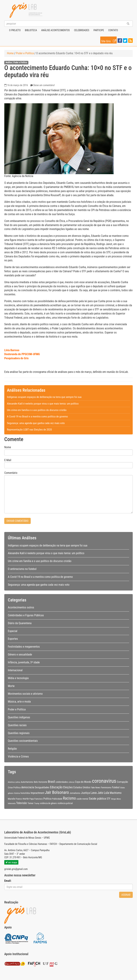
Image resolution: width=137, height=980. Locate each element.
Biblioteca (31, 30)
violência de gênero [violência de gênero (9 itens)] (48, 803)
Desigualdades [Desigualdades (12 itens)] (42, 787)
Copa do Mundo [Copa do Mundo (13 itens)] (83, 782)
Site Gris (109, 41)
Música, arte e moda (19, 702)
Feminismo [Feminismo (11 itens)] (106, 787)
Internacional (15, 670)
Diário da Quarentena (20, 623)
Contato (113, 30)
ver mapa (11, 862)
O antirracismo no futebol (22, 569)
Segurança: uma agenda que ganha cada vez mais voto (36, 423)
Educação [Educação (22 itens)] (56, 787)
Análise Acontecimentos (55, 30)
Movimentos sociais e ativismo (25, 694)
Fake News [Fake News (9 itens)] (96, 788)
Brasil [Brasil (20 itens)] (51, 782)
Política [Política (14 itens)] (47, 799)
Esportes (13, 639)
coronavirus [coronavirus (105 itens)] (104, 781)
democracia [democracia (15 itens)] (28, 787)
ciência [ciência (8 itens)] (71, 782)
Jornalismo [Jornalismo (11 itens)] (75, 793)
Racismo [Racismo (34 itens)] (69, 798)
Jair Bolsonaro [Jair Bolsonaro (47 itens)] (57, 792)
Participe (99, 30)
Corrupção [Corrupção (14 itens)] (122, 782)
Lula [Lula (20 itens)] (106, 793)
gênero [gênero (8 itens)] (11, 793)
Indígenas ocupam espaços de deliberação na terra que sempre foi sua (44, 397)
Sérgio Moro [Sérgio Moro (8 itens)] (116, 799)
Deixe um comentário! (44, 85)
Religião (12, 749)
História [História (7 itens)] (17, 793)
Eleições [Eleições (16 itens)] (68, 787)
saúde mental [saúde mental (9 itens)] (82, 799)
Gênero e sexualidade (20, 654)
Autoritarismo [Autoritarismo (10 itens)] (27, 782)
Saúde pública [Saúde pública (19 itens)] (97, 798)
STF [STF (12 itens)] (108, 799)
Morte (11, 686)
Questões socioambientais (23, 741)
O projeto (15, 30)
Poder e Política (25, 53)
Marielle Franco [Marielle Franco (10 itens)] (15, 799)
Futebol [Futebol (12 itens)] (116, 787)
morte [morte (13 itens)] (26, 799)
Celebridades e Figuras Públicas (26, 615)
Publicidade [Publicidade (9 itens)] (57, 799)
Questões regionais (19, 733)
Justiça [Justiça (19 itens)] (85, 793)
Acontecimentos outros (21, 607)
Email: (8, 881)
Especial (13, 631)
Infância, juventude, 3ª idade (24, 662)
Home (10, 53)
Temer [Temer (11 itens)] (31, 803)
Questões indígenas (19, 717)
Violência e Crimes (18, 757)
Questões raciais (17, 725)
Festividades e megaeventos (24, 647)
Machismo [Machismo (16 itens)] (116, 793)
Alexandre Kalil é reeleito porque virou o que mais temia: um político (43, 404)
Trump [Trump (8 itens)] (37, 803)
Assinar (126, 895)
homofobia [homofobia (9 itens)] (25, 793)
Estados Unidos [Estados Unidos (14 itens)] (82, 787)
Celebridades (82, 30)
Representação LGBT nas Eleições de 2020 (29, 430)
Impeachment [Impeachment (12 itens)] (37, 793)
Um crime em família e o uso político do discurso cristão (37, 410)
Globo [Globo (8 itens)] (122, 788)
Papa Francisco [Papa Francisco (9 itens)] (36, 799)
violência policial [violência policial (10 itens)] (65, 803)
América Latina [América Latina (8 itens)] (14, 782)
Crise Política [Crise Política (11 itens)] (14, 787)
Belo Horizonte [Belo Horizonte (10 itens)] (41, 782)
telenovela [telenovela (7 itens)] (12, 803)
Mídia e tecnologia (18, 678)
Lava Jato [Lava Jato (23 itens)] (97, 793)
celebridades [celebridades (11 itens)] (62, 782)
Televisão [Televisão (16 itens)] (22, 803)
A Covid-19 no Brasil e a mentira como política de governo (37, 417)
